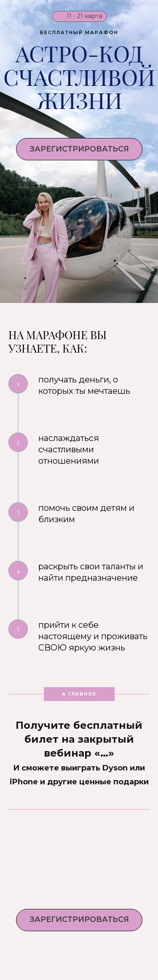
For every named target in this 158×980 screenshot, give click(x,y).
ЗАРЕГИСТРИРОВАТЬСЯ (79, 149)
